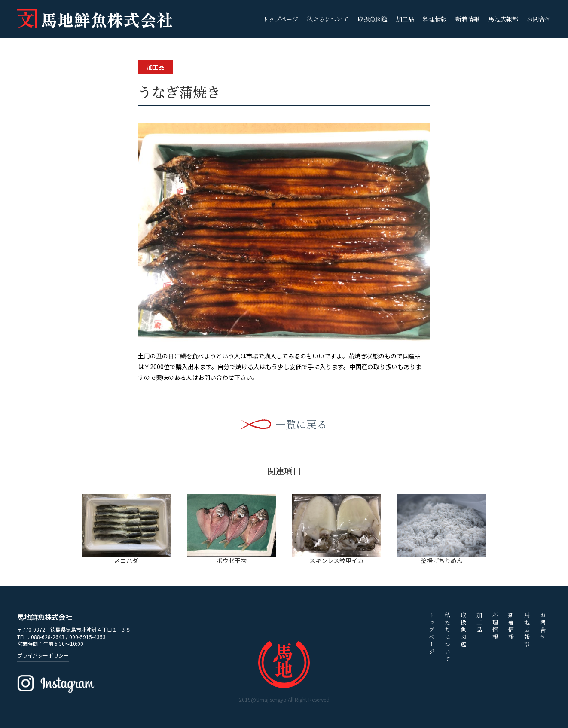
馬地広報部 (503, 19)
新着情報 (467, 19)
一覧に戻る (301, 424)
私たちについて (328, 19)
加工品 (405, 19)
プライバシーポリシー (43, 655)
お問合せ (539, 19)
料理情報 (435, 19)
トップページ (280, 19)
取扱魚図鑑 (373, 19)
